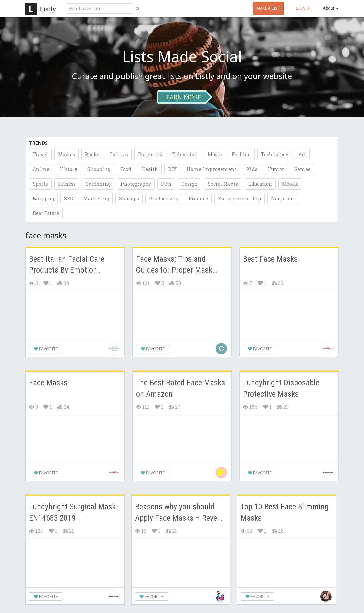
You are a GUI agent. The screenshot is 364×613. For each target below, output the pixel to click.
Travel (40, 154)
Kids (252, 169)
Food (126, 169)
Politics (119, 154)
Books (92, 154)
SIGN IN (303, 8)
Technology (275, 154)
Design (189, 184)
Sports (40, 184)
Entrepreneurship (239, 198)
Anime (41, 169)
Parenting (150, 154)
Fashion (241, 154)
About (331, 8)
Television (185, 154)
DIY (172, 169)
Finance (198, 198)
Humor (276, 169)
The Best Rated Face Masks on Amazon (180, 388)
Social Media (223, 184)
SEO (69, 198)
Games (302, 169)
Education (260, 184)
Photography (136, 184)
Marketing (96, 198)
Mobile (290, 184)
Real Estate (46, 213)
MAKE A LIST (268, 8)
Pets (166, 184)
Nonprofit (283, 198)
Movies (66, 154)
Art (302, 154)
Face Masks (48, 383)
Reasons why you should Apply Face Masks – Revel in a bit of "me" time (177, 513)
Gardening (98, 184)
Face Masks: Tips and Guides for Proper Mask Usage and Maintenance (175, 265)
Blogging (43, 198)
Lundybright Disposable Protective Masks (281, 388)
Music (215, 154)
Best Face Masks (270, 259)
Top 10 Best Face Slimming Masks (285, 512)
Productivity (164, 198)
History (68, 169)
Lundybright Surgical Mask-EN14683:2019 (73, 512)
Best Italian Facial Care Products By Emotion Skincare (67, 265)
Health (150, 169)
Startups (129, 198)
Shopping (99, 169)
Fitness (67, 184)
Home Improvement (211, 169)
